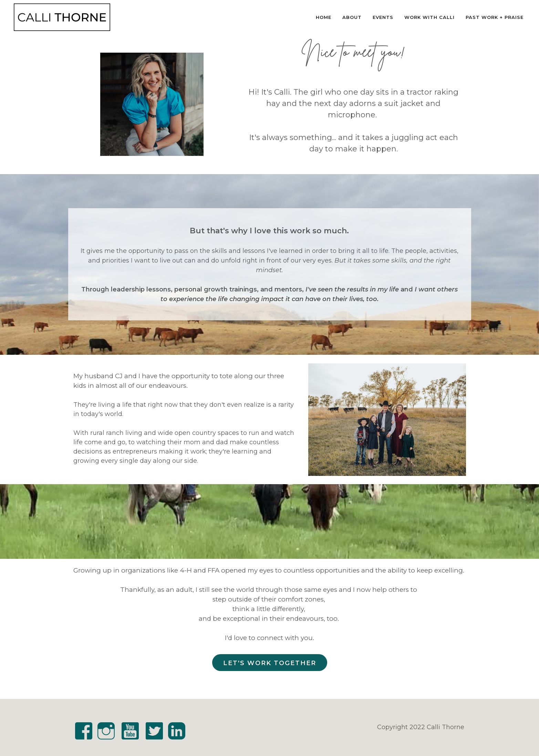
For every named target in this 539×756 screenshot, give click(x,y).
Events (383, 17)
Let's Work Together (270, 663)
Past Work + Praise (495, 17)
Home (324, 17)
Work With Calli (429, 17)
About (352, 17)
